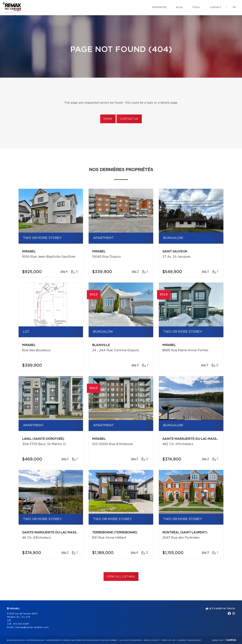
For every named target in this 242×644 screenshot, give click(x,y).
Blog (179, 7)
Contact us (129, 119)
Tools (196, 7)
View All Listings (121, 577)
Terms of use (168, 640)
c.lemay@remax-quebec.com (32, 627)
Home (108, 119)
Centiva (230, 640)
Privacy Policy (152, 640)
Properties (159, 7)
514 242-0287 (21, 624)
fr (234, 7)
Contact (216, 7)
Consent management (189, 640)
